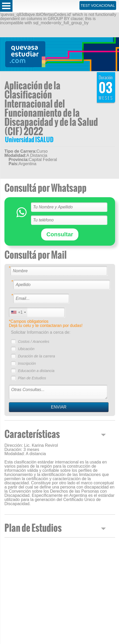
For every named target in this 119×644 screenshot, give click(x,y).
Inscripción (27, 363)
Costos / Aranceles (34, 342)
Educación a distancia (36, 371)
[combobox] (18, 312)
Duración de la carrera (36, 356)
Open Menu (6, 6)
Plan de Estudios (32, 378)
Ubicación (26, 349)
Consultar (60, 234)
